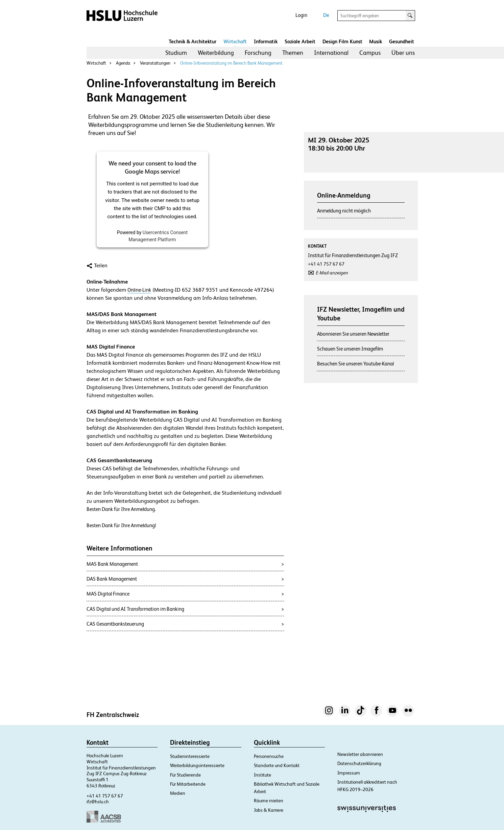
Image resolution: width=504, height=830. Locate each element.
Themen (293, 53)
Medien (178, 793)
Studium (176, 53)
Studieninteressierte (190, 756)
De (326, 15)
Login (301, 15)
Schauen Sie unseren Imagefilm (350, 349)
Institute (262, 775)
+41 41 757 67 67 (105, 796)
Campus (370, 53)
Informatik (266, 41)
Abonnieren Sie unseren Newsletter (353, 334)
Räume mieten (269, 801)
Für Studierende (185, 775)
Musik (376, 41)
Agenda (123, 63)
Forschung (258, 53)
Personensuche (269, 756)
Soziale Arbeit (300, 41)
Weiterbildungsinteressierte (197, 765)
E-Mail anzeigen (332, 273)
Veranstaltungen (155, 63)
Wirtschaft (235, 41)
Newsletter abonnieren (360, 754)
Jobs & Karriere (269, 810)
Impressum (349, 773)
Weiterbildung (216, 53)
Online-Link (139, 290)
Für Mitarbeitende (188, 784)
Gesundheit (402, 41)
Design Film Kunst (342, 41)
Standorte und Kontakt (277, 765)
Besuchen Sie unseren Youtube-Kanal (355, 364)
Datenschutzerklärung (359, 763)
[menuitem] (176, 53)
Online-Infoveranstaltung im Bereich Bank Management (231, 63)
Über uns (403, 53)
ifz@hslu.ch (98, 802)
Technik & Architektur (193, 41)
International (331, 53)
